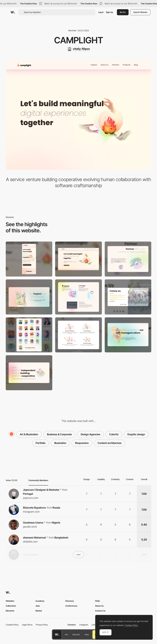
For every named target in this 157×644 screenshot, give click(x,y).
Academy (40, 601)
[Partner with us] (128, 259)
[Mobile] (29, 259)
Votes (87, 634)
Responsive (82, 443)
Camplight (79, 40)
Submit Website (140, 12)
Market (39, 611)
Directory (70, 601)
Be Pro (123, 12)
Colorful (114, 434)
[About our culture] (78, 335)
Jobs (38, 606)
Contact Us (100, 611)
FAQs (97, 601)
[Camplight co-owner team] (29, 335)
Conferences (71, 606)
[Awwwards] (13, 12)
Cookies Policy (12, 625)
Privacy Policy (42, 625)
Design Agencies (90, 434)
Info (66, 634)
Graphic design (136, 434)
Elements (76, 634)
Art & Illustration (29, 434)
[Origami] (29, 373)
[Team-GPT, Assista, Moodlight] (78, 297)
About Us (99, 606)
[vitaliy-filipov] (79, 49)
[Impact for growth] (29, 297)
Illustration (60, 443)
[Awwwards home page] (57, 634)
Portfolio (41, 443)
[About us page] (128, 335)
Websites (10, 601)
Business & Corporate (59, 434)
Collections (11, 606)
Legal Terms (27, 625)
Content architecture (110, 443)
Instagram (84, 625)
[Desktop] (78, 259)
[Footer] (128, 297)
